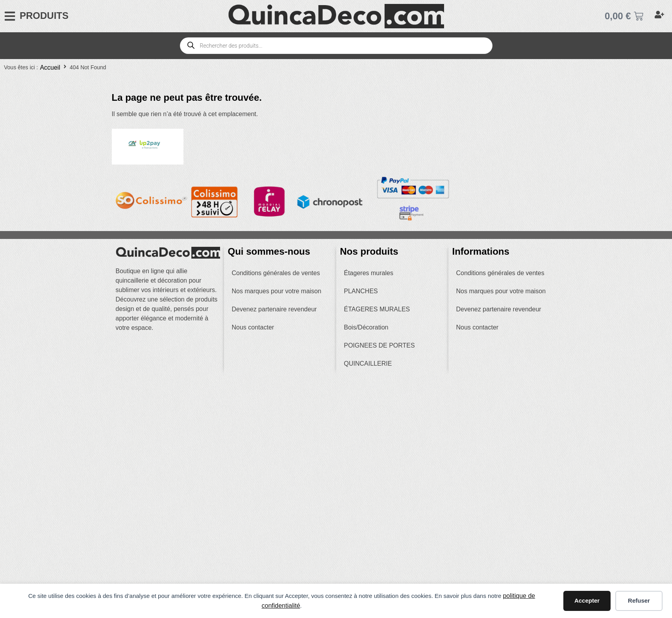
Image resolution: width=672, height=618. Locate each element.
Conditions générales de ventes (276, 273)
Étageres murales (369, 273)
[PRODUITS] (10, 16)
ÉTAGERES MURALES (377, 309)
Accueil (50, 68)
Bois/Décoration (366, 327)
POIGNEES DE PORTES (380, 345)
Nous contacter (253, 327)
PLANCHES (361, 291)
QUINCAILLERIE (368, 364)
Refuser (639, 600)
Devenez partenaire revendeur (274, 309)
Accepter (587, 600)
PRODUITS (44, 16)
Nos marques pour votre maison (277, 291)
